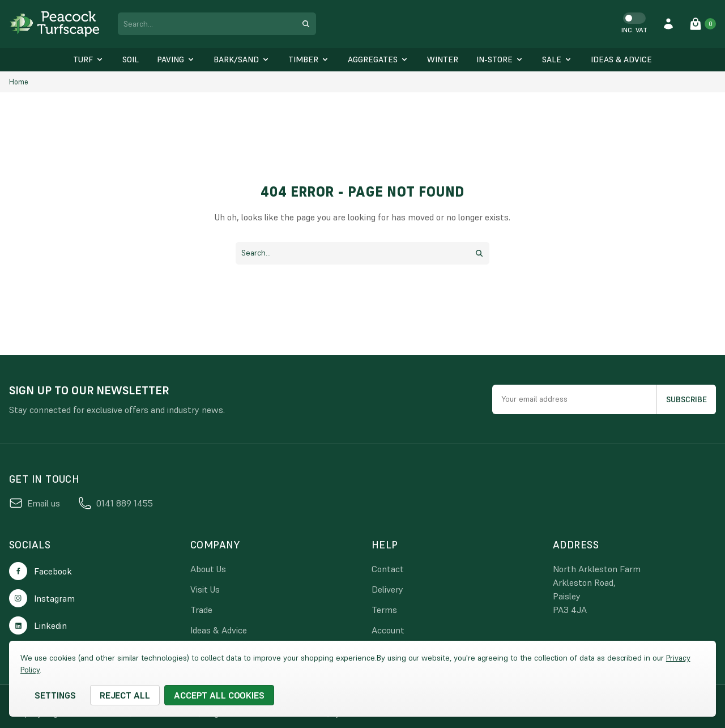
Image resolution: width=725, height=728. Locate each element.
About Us (208, 569)
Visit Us (205, 589)
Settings (55, 695)
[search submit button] (306, 24)
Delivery (387, 589)
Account (388, 630)
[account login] (668, 24)
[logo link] (54, 24)
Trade (201, 610)
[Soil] (131, 60)
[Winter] (443, 60)
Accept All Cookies (219, 695)
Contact (388, 569)
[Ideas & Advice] (621, 60)
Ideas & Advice (219, 630)
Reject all (125, 695)
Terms (384, 610)
